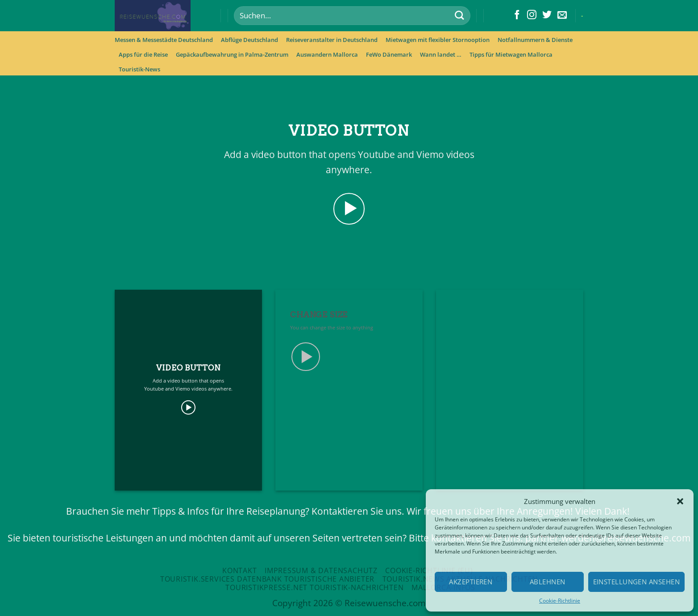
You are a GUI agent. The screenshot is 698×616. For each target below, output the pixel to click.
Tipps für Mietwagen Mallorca (511, 54)
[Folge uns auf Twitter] (547, 15)
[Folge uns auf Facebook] (517, 15)
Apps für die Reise (143, 54)
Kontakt (240, 570)
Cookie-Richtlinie (560, 601)
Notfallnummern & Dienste (535, 40)
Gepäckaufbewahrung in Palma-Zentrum (232, 54)
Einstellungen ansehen (636, 582)
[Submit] (459, 16)
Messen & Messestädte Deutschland (164, 40)
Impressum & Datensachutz (321, 570)
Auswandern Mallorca (327, 54)
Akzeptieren (471, 582)
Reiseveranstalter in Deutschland (332, 40)
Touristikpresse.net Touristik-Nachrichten (314, 587)
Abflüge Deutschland (249, 40)
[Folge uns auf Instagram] (532, 15)
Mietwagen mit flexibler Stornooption (438, 40)
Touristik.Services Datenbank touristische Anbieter (267, 579)
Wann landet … (441, 54)
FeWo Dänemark (389, 54)
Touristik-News (139, 69)
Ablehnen (548, 582)
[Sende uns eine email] (562, 15)
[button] (680, 501)
